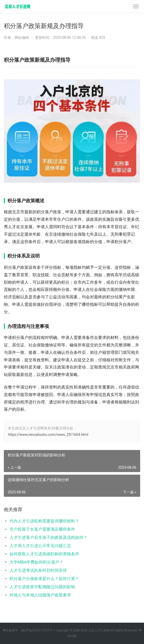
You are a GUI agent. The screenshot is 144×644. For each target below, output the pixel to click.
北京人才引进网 (99, 630)
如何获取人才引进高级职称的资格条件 (44, 554)
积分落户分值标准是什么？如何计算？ (44, 579)
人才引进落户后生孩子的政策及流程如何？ (48, 537)
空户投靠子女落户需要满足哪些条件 (42, 529)
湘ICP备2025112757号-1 (38, 630)
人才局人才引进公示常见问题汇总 (40, 546)
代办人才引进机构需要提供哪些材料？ (44, 521)
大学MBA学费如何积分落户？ (36, 562)
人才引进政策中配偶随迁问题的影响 (42, 587)
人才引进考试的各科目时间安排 (38, 570)
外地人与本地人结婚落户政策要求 (40, 595)
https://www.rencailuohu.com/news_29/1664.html (48, 435)
